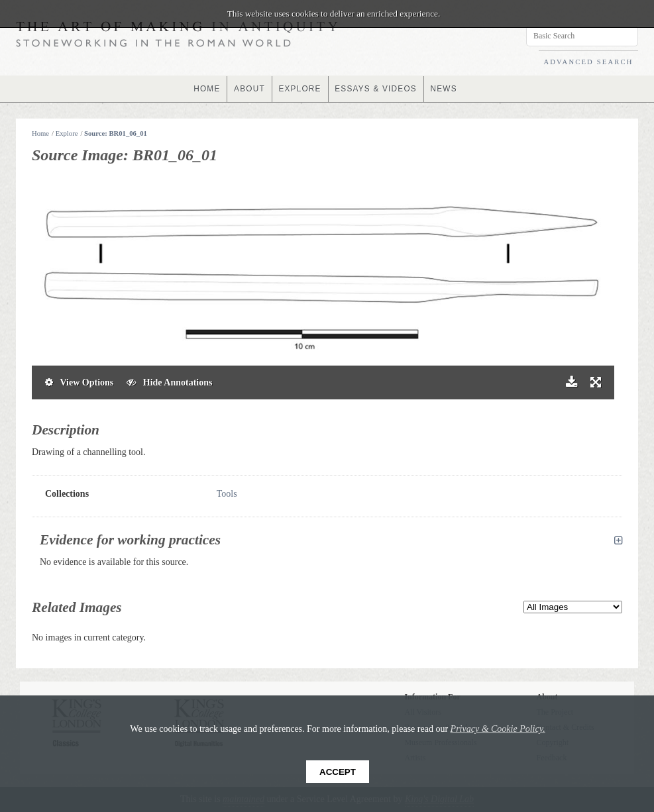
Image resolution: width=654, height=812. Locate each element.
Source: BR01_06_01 (116, 133)
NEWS (445, 89)
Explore (67, 133)
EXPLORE (300, 89)
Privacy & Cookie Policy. (498, 729)
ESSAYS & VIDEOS (376, 89)
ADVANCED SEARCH (588, 62)
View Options (79, 382)
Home (40, 133)
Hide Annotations (169, 382)
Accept (338, 772)
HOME (206, 89)
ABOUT (249, 89)
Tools (227, 494)
